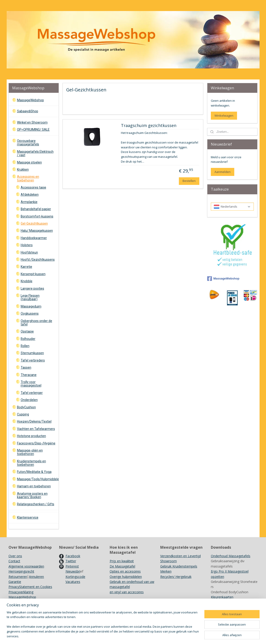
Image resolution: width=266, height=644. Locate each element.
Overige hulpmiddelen (126, 577)
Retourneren (18, 577)
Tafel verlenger (32, 393)
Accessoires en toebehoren (28, 178)
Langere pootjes (32, 288)
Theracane (29, 375)
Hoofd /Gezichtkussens (38, 260)
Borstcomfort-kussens (37, 216)
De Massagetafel (122, 566)
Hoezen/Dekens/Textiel (34, 421)
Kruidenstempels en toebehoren (31, 463)
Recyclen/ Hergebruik (176, 577)
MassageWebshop (30, 100)
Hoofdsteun (29, 252)
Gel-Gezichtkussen (34, 223)
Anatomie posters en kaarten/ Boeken (32, 495)
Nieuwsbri (73, 571)
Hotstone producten (31, 436)
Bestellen (189, 181)
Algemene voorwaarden (26, 566)
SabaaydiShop (28, 111)
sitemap (151, 636)
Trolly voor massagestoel (31, 384)
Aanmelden (223, 172)
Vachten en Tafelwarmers (36, 429)
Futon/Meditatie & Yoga (34, 472)
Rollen (25, 346)
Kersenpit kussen (33, 274)
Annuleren (36, 577)
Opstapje (27, 331)
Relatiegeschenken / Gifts (36, 504)
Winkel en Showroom (32, 122)
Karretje (26, 267)
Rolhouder (28, 339)
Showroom (169, 561)
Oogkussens (30, 314)
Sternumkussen (32, 353)
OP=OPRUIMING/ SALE (33, 130)
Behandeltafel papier (36, 209)
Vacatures (73, 582)
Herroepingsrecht (21, 571)
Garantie (15, 582)
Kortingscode (75, 577)
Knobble (27, 281)
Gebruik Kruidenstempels (179, 566)
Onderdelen (29, 400)
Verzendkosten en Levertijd (180, 556)
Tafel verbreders (33, 360)
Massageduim (31, 306)
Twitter (71, 561)
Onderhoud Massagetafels (231, 556)
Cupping (23, 414)
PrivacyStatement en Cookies (30, 587)
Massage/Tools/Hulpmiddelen (38, 479)
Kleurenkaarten (222, 597)
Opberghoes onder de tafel (36, 323)
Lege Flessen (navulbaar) (30, 297)
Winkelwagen (224, 116)
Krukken (23, 169)
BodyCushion (26, 407)
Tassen (26, 367)
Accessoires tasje (33, 187)
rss (160, 636)
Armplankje (29, 202)
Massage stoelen (29, 162)
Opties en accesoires (125, 571)
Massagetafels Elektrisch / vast (35, 153)
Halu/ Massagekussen (37, 231)
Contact (14, 561)
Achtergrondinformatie (228, 607)
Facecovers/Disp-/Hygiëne (36, 443)
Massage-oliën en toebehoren (30, 452)
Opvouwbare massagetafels (28, 143)
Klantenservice (28, 517)
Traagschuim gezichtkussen (149, 126)
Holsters (27, 245)
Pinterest (72, 566)
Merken (166, 571)
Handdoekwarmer (34, 238)
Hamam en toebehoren (34, 486)
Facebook (73, 556)
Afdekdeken (30, 195)
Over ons (15, 556)
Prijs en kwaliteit (122, 561)
